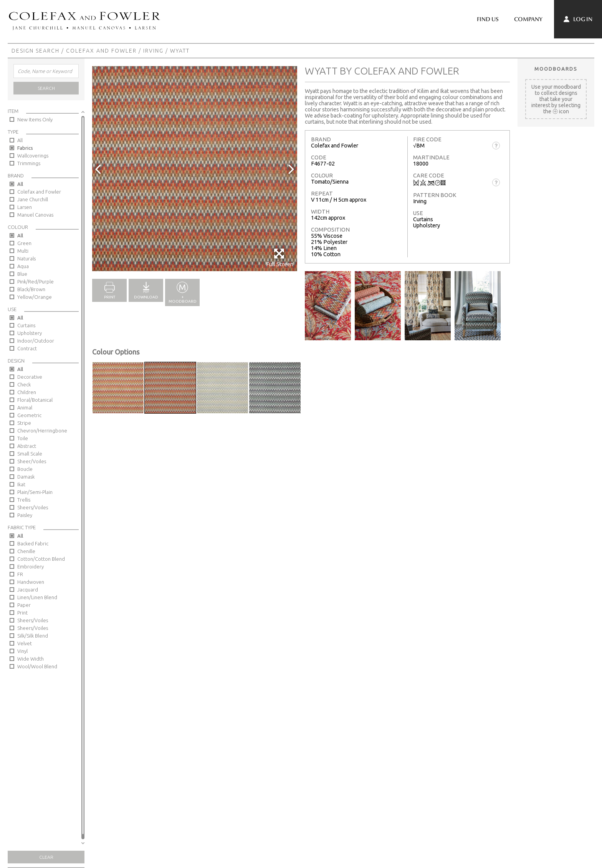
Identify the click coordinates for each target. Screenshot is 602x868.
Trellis (24, 500)
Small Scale (30, 454)
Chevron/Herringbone (42, 431)
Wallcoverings (33, 156)
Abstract (27, 446)
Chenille (26, 551)
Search (46, 88)
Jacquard (28, 590)
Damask (26, 477)
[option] (195, 169)
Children (27, 392)
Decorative (30, 377)
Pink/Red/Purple (36, 282)
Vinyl (22, 651)
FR (20, 574)
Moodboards (556, 69)
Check (24, 384)
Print (22, 613)
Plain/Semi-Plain (35, 492)
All (20, 140)
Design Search (36, 51)
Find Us (488, 19)
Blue (22, 274)
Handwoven (31, 582)
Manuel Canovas (35, 215)
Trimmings (29, 163)
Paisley (25, 515)
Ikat (21, 484)
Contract (27, 348)
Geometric (29, 415)
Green (24, 243)
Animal (25, 407)
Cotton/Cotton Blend (41, 559)
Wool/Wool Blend (37, 666)
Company (528, 19)
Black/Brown (31, 289)
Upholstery (30, 333)
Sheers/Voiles (33, 507)
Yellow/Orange (35, 297)
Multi (23, 251)
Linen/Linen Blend (37, 597)
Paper (24, 605)
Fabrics (25, 148)
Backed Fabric (33, 543)
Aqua (23, 266)
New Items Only (35, 119)
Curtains (26, 325)
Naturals (26, 258)
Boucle (25, 469)
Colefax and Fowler (101, 51)
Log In (578, 19)
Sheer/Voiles (32, 461)
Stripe (24, 423)
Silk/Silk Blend (33, 636)
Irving (153, 51)
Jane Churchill (33, 199)
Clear (46, 857)
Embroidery (31, 567)
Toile (23, 438)
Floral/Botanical (35, 400)
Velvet (25, 643)
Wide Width (31, 659)
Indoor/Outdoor (36, 341)
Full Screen (280, 258)
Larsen (25, 207)
